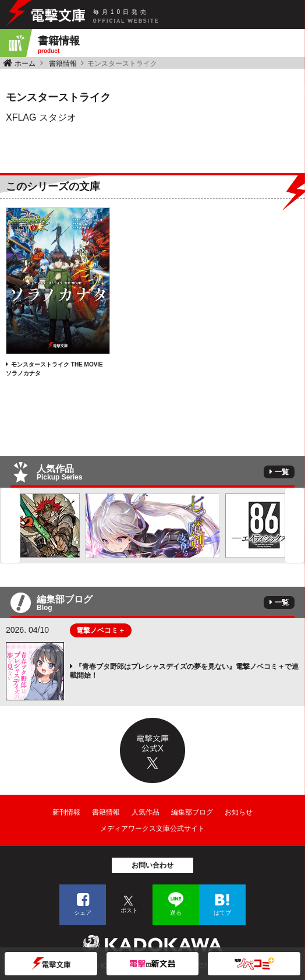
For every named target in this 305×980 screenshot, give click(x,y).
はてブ (222, 913)
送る (176, 913)
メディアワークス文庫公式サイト (152, 829)
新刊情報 (66, 812)
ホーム (25, 64)
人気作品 (146, 812)
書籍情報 (63, 64)
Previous (10, 526)
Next (295, 526)
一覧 (282, 472)
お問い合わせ (152, 865)
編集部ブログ (192, 812)
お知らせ (239, 812)
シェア (83, 913)
